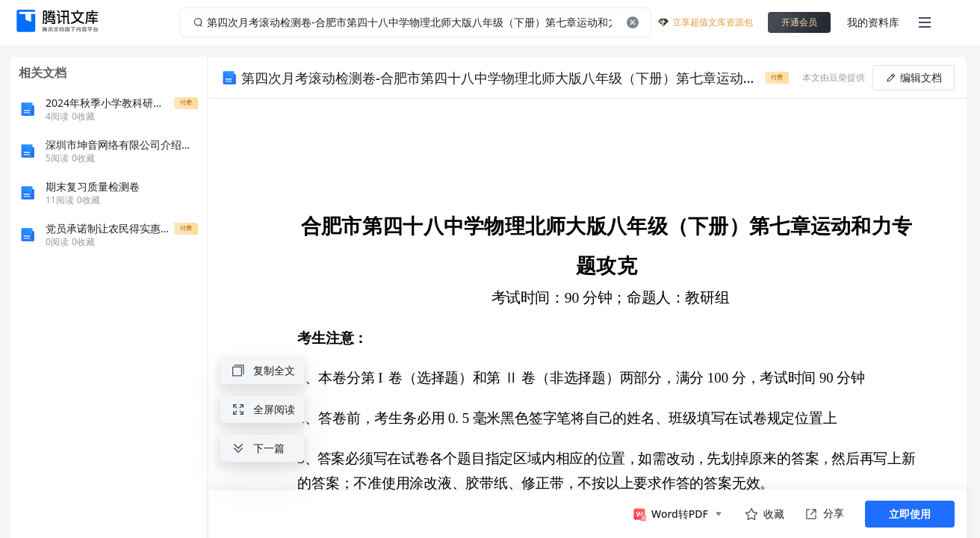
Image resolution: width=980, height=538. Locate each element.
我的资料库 (873, 22)
